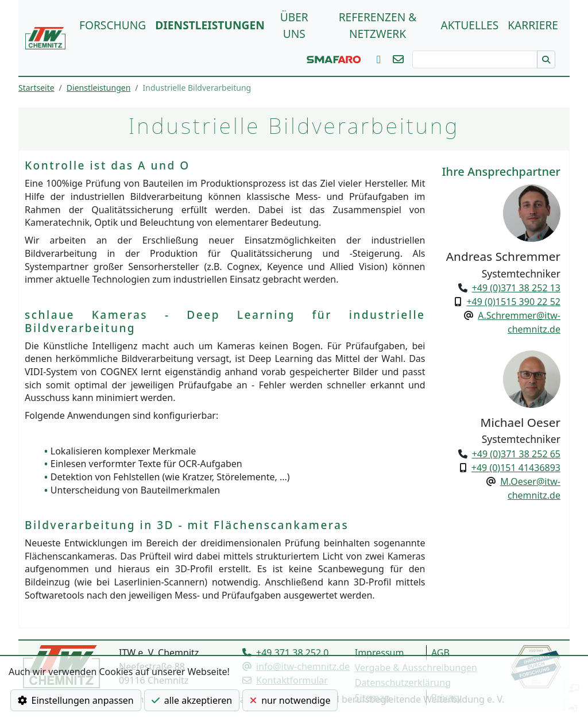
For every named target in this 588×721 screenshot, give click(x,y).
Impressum (380, 653)
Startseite (36, 88)
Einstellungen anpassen (76, 700)
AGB (440, 653)
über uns (294, 25)
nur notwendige (290, 700)
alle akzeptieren (192, 700)
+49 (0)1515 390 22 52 (513, 302)
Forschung (113, 25)
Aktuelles (469, 25)
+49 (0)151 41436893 (516, 468)
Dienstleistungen (210, 25)
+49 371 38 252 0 (292, 653)
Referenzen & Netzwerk (378, 25)
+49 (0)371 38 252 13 (516, 288)
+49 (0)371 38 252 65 (516, 454)
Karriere (533, 25)
